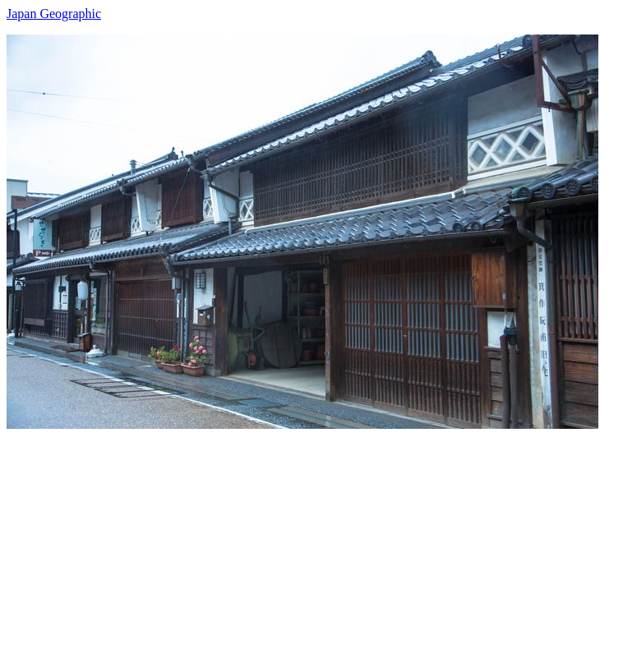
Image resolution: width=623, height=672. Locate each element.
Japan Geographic (54, 14)
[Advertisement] (311, 544)
